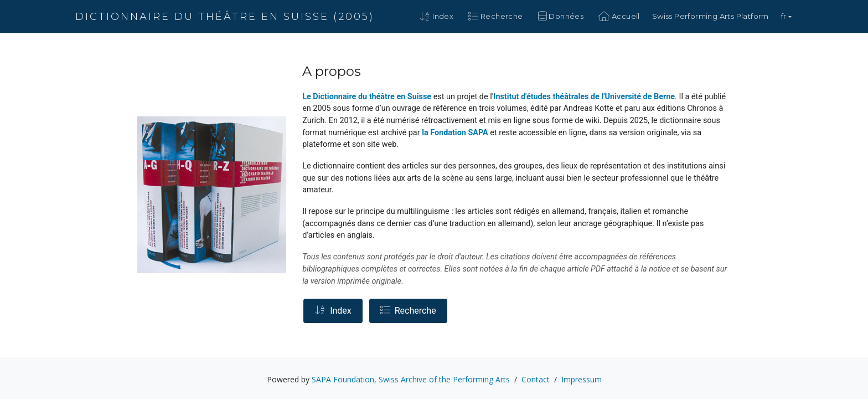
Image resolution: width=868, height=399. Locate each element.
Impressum (582, 379)
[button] (786, 17)
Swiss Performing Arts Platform (711, 16)
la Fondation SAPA (455, 133)
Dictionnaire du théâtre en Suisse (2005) (225, 17)
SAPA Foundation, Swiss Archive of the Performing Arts (411, 379)
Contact (536, 379)
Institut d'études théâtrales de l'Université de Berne (584, 97)
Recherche (408, 311)
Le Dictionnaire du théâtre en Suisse (367, 97)
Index (333, 311)
